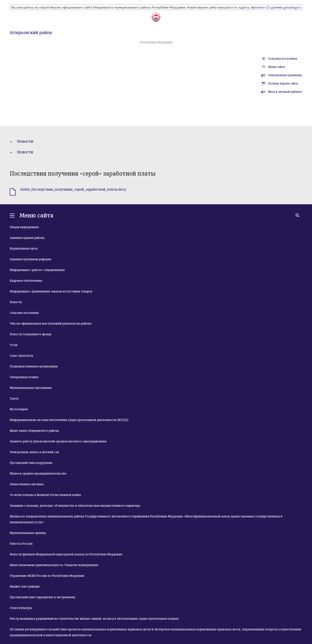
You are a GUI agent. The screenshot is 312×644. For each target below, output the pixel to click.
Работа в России (21, 544)
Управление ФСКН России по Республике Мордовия (47, 576)
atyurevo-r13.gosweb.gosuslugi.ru (276, 7)
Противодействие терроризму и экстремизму (43, 597)
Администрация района (27, 238)
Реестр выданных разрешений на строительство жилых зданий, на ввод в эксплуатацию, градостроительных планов (94, 619)
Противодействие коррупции (31, 463)
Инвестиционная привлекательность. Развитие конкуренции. (54, 565)
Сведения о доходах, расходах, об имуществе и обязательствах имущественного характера (75, 506)
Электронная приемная (285, 75)
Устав (14, 345)
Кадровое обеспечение (26, 281)
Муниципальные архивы (28, 533)
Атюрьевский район (31, 33)
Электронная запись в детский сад (34, 452)
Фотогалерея (19, 409)
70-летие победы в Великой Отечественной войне (45, 495)
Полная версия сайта (283, 84)
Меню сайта (277, 67)
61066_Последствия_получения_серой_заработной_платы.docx (73, 190)
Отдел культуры (21, 608)
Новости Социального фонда (30, 334)
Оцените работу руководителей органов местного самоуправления (58, 441)
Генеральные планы (24, 377)
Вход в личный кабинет (285, 92)
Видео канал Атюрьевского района (34, 431)
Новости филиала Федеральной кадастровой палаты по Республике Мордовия (66, 554)
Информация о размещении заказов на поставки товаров (51, 291)
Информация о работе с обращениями (37, 270)
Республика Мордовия (156, 42)
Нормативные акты (24, 249)
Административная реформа (30, 259)
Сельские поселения (283, 59)
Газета (14, 399)
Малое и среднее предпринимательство (38, 474)
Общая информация (24, 227)
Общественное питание (27, 484)
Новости (25, 141)
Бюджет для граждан (25, 587)
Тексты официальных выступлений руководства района (51, 324)
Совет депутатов (21, 356)
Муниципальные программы (31, 388)
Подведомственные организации (34, 366)
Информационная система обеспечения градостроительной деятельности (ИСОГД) (69, 420)
